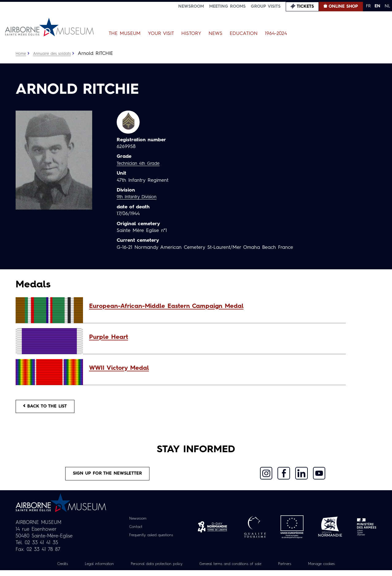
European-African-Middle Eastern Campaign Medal (166, 306)
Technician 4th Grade (141, 164)
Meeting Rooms (227, 6)
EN (377, 6)
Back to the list (49, 408)
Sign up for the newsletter (107, 478)
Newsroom (191, 6)
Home (21, 54)
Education (244, 34)
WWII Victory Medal (119, 368)
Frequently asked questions (151, 541)
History (191, 34)
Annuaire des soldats (56, 54)
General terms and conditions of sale (235, 570)
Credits (44, 570)
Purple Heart (109, 337)
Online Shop (343, 6)
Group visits (266, 6)
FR (368, 6)
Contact (132, 532)
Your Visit (161, 34)
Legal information (85, 570)
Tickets (305, 6)
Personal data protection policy (150, 570)
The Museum (125, 34)
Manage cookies (338, 570)
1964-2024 (276, 34)
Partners (297, 570)
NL (387, 6)
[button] (214, 306)
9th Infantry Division (139, 197)
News (215, 34)
